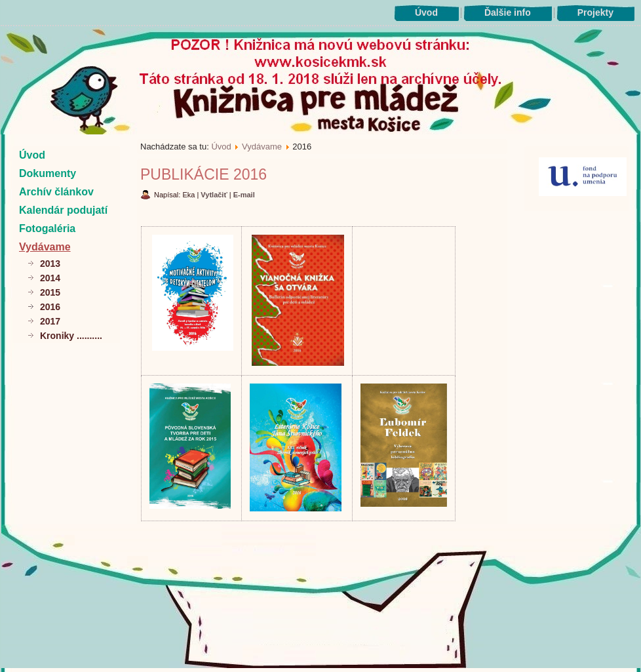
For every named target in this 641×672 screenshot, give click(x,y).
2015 (50, 292)
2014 (50, 278)
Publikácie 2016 (204, 174)
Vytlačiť (215, 195)
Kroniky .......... (71, 336)
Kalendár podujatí (63, 210)
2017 (50, 321)
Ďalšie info (508, 12)
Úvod (426, 12)
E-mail (244, 195)
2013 (50, 264)
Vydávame (45, 247)
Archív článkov (56, 192)
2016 (50, 307)
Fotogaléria (47, 228)
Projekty (595, 12)
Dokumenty (48, 173)
